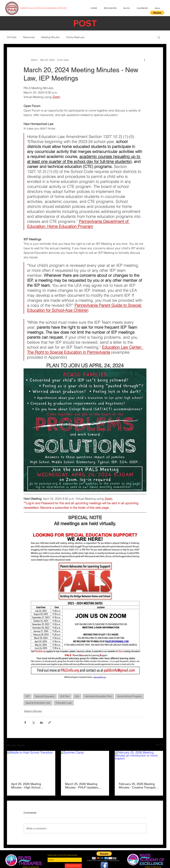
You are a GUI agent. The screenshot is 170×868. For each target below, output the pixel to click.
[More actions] (144, 60)
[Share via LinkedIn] (41, 722)
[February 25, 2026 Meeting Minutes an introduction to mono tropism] (139, 764)
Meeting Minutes (51, 37)
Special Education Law (38, 703)
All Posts (12, 37)
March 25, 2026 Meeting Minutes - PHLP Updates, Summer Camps (82, 786)
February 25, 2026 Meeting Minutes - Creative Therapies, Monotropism (138, 786)
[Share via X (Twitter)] (33, 722)
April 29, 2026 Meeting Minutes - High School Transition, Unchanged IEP (29, 786)
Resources (29, 37)
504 (77, 696)
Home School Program (129, 696)
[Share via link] (50, 722)
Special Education (45, 696)
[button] (157, 13)
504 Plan (65, 696)
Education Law (64, 703)
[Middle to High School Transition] (31, 764)
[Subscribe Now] (73, 866)
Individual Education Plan (98, 696)
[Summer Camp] (85, 764)
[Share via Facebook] (25, 722)
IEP (28, 696)
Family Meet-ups (75, 37)
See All (159, 745)
